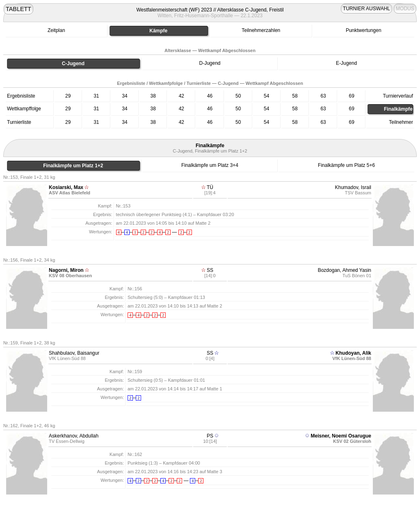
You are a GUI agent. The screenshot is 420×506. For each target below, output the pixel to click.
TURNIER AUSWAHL (366, 9)
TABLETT (18, 9)
